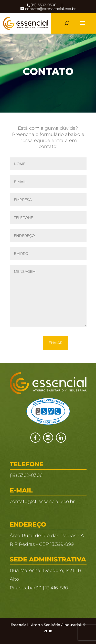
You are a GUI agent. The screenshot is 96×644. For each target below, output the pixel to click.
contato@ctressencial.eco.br (42, 501)
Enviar (56, 343)
